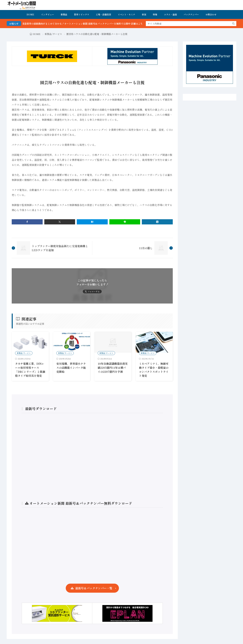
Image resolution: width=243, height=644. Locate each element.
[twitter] (60, 222)
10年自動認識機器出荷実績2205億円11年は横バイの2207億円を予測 (113, 368)
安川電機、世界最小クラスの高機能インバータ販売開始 (71, 368)
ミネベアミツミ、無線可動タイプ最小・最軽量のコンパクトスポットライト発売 (154, 370)
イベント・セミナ (126, 14)
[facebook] (27, 222)
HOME (30, 14)
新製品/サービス (53, 34)
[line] (125, 222)
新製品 (64, 14)
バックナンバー (191, 14)
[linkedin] (157, 222)
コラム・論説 (170, 14)
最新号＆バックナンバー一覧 (94, 588)
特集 (155, 14)
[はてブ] (92, 222)
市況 (144, 14)
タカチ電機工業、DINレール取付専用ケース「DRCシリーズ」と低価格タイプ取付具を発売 (30, 370)
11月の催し (146, 248)
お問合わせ (211, 14)
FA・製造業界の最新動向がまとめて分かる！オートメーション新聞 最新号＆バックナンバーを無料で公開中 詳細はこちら (88, 24)
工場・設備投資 (103, 14)
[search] (233, 24)
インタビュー (47, 14)
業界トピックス (82, 14)
